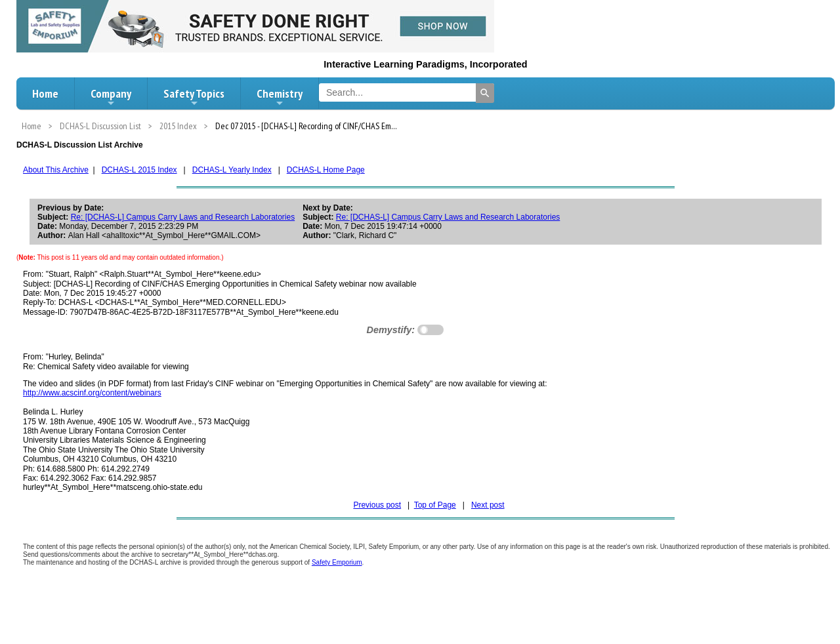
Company (111, 97)
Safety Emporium (337, 562)
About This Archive (56, 170)
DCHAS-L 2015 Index (139, 170)
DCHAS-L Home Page (326, 170)
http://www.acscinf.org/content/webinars (92, 393)
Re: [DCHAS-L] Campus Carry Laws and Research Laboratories (183, 217)
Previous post (377, 505)
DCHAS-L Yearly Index (232, 170)
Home (45, 93)
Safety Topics (194, 97)
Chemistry (280, 97)
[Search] (485, 93)
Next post (488, 505)
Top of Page (435, 505)
